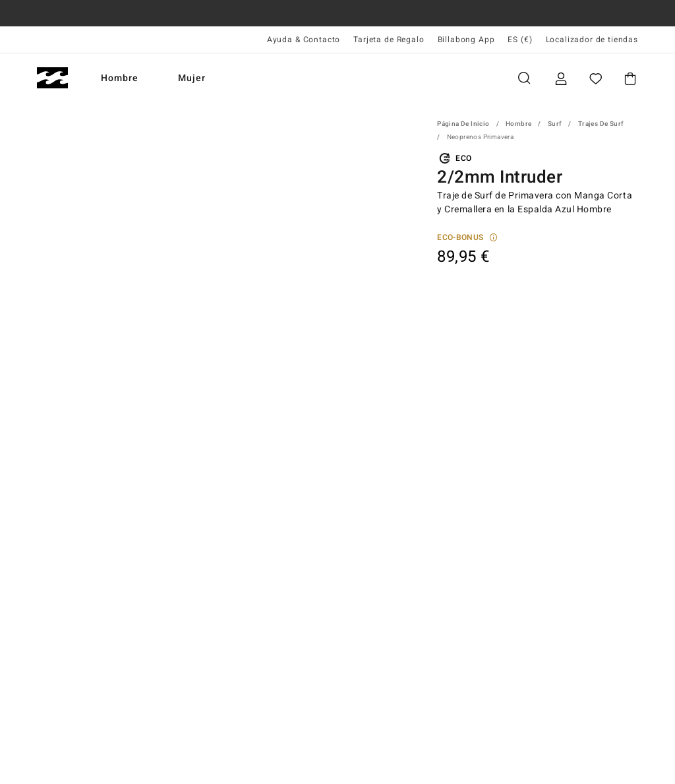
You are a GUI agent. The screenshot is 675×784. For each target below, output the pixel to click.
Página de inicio (463, 124)
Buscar (524, 78)
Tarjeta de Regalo (389, 40)
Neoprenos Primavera (481, 137)
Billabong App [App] (466, 40)
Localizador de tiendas (592, 40)
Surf (555, 124)
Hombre (120, 78)
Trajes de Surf (601, 124)
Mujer (192, 78)
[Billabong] (52, 78)
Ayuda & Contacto (304, 40)
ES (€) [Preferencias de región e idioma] (520, 40)
